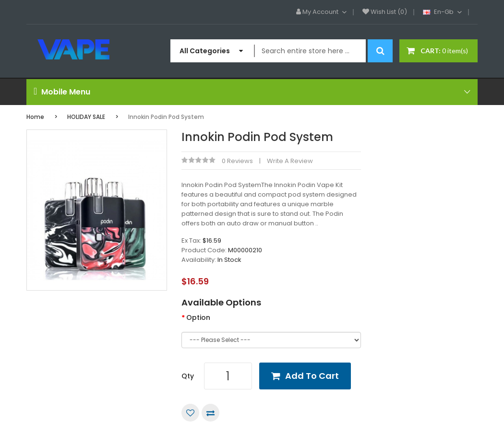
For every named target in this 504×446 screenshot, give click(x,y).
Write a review (290, 161)
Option (198, 317)
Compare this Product (210, 413)
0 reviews (237, 161)
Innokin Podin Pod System (166, 117)
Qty (188, 376)
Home (35, 117)
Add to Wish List (190, 413)
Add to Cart (312, 376)
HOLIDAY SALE (86, 117)
